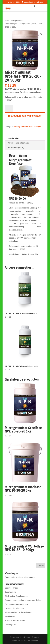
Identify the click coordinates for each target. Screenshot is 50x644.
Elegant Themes (32, 637)
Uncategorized (11, 624)
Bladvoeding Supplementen (16, 596)
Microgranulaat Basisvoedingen (27, 127)
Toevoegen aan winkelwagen (25, 116)
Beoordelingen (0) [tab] (16, 147)
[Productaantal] (9, 109)
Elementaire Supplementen (16, 604)
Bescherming (10, 592)
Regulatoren (10, 616)
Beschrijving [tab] (13, 138)
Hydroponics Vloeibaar (14, 608)
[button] (41, 34)
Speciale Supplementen (15, 620)
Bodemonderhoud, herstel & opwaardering (23, 600)
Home (7, 21)
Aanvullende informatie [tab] (18, 143)
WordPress (33, 640)
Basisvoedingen (12, 588)
